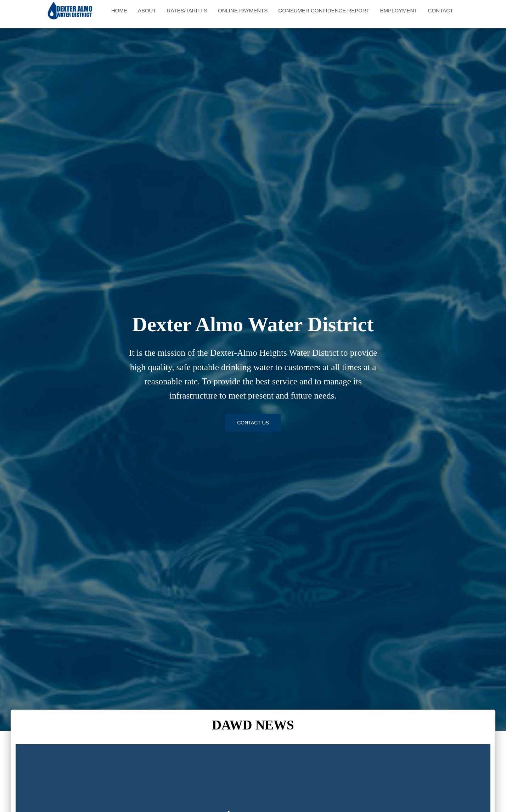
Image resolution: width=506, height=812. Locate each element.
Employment (399, 10)
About (147, 10)
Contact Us (253, 423)
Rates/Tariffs (187, 10)
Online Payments (243, 10)
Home (119, 10)
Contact (441, 10)
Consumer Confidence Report (324, 10)
